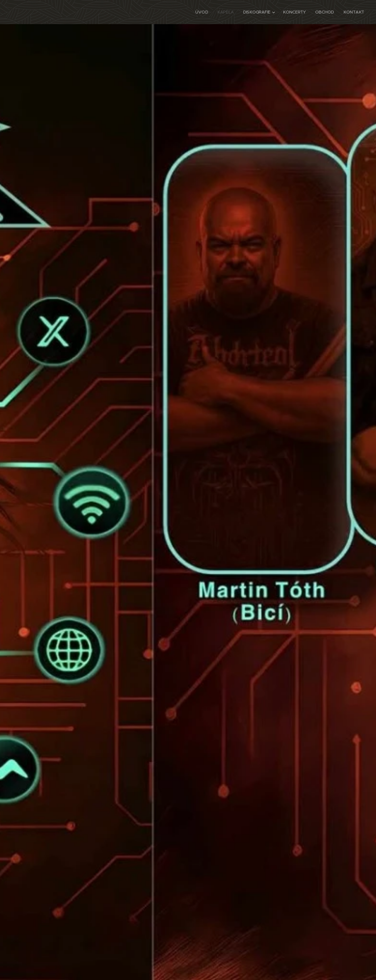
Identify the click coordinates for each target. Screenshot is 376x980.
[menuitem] (204, 12)
